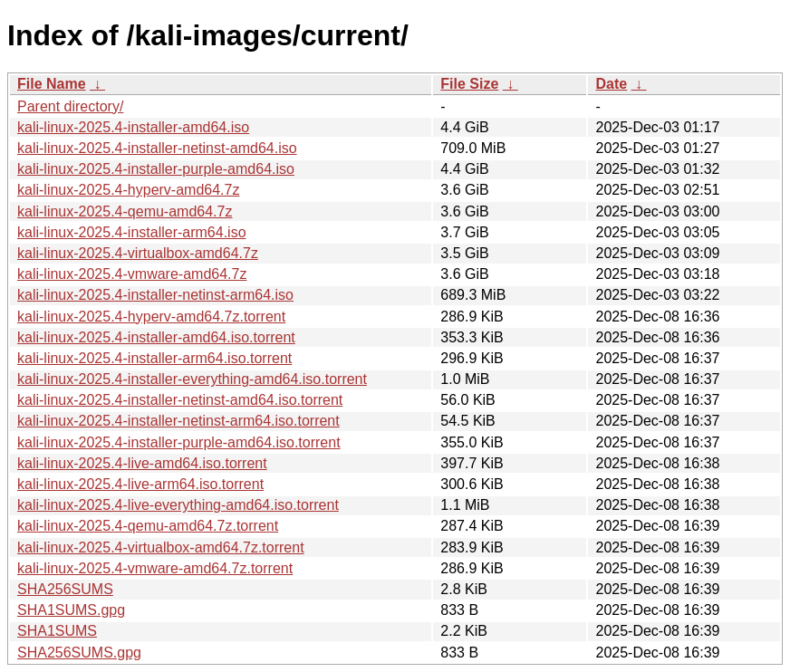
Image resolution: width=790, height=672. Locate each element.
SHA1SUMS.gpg (71, 610)
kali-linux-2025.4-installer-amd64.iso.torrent (156, 337)
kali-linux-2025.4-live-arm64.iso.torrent (140, 484)
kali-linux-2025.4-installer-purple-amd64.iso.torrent (179, 442)
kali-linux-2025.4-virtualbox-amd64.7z (138, 253)
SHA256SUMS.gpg (79, 653)
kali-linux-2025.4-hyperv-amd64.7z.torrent (151, 317)
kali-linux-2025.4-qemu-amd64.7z (125, 211)
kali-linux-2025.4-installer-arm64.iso (132, 232)
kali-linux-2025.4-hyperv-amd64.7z (128, 190)
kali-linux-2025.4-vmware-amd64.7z (132, 274)
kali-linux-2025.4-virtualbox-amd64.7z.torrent (161, 547)
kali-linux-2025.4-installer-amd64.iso (133, 127)
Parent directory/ (70, 106)
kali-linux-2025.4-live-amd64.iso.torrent (142, 463)
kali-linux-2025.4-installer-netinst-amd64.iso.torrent (180, 400)
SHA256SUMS (65, 589)
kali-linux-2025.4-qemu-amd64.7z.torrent (148, 526)
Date (611, 84)
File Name (52, 84)
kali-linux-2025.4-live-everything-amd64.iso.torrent (178, 505)
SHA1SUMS (57, 631)
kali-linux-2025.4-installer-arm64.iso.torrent (154, 358)
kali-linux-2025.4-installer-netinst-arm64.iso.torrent (178, 421)
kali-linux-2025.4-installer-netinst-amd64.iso (157, 148)
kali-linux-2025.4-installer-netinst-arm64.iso (155, 295)
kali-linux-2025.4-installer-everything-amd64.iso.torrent (192, 379)
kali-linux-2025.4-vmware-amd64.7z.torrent (155, 568)
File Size (469, 84)
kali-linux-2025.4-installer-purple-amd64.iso (156, 169)
